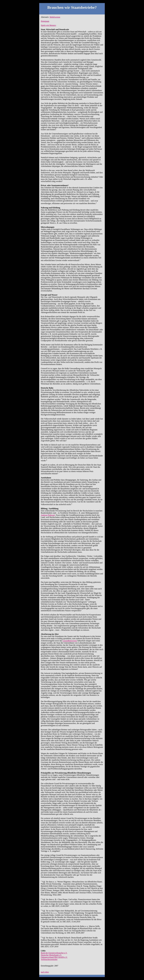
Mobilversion (55, 17)
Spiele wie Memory (48, 25)
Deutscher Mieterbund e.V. (51, 955)
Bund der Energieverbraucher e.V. (54, 953)
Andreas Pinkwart (48, 515)
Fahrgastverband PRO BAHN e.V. (54, 957)
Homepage (45, 21)
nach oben (45, 972)
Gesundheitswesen (70, 641)
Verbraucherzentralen (49, 959)
